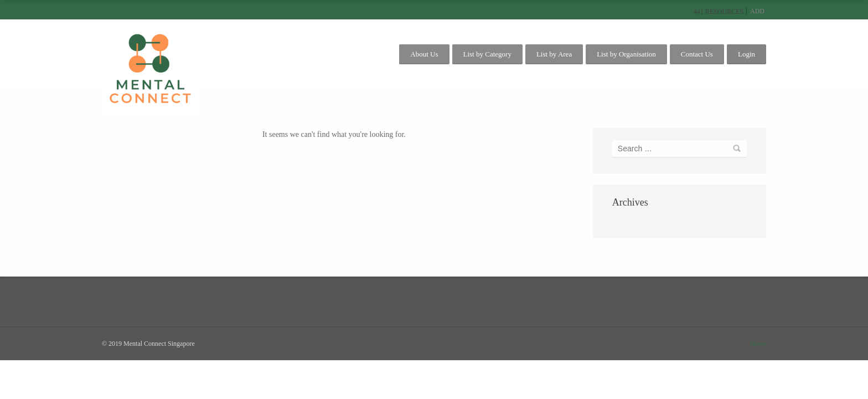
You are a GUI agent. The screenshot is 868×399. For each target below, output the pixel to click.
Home (758, 344)
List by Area (554, 54)
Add (757, 11)
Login (746, 54)
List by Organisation (626, 54)
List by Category (487, 54)
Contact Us (697, 54)
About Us (424, 54)
